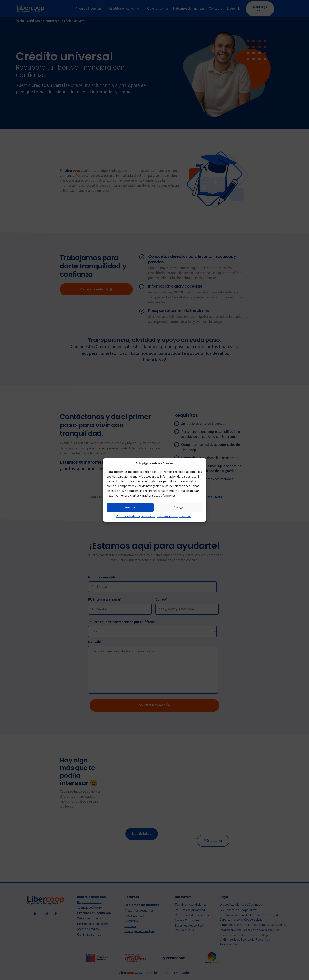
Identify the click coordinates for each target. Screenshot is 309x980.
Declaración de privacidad (174, 516)
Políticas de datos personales (136, 516)
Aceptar (130, 507)
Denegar (179, 507)
